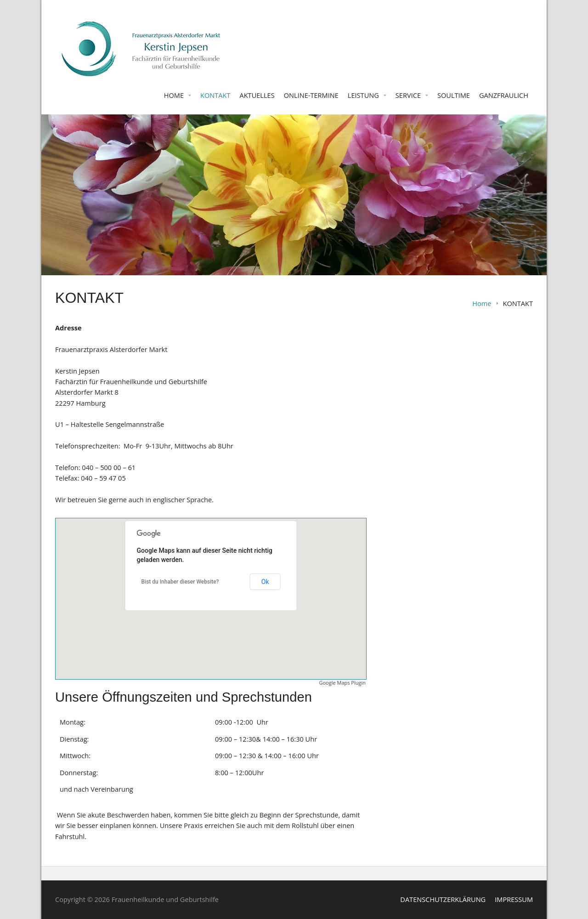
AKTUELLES (257, 95)
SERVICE (408, 95)
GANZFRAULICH (504, 95)
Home (482, 303)
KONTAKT (215, 95)
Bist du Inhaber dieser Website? (180, 582)
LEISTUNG (363, 95)
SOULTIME (454, 95)
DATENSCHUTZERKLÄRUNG (443, 899)
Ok (265, 582)
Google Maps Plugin (343, 683)
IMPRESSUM (514, 899)
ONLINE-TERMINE (311, 95)
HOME (174, 95)
